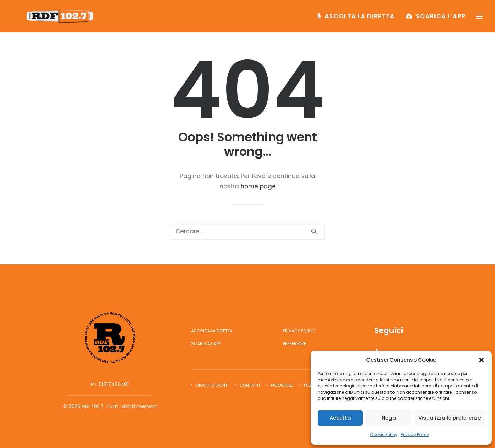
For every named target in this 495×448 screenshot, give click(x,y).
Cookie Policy (384, 434)
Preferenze (294, 344)
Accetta (340, 418)
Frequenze (282, 385)
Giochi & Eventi (212, 385)
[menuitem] (358, 20)
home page (258, 186)
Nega (389, 418)
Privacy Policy (415, 434)
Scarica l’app (441, 19)
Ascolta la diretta (360, 19)
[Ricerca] (247, 231)
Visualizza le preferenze (450, 418)
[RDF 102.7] (64, 20)
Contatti (250, 385)
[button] (481, 360)
